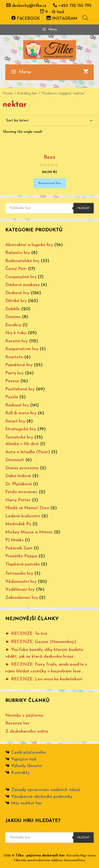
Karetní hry (16, 341)
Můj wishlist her (27, 803)
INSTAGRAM (62, 19)
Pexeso (12, 381)
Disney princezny (22, 468)
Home (8, 93)
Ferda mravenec (21, 492)
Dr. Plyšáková (18, 484)
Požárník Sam (19, 548)
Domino (13, 317)
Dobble (13, 309)
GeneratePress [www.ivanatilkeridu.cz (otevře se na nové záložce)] (74, 860)
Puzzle (12, 397)
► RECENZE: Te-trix (26, 634)
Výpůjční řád (24, 759)
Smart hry (15, 421)
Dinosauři (15, 460)
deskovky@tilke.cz (29, 6)
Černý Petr (16, 269)
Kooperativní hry (22, 349)
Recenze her (17, 723)
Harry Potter (18, 500)
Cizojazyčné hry (21, 277)
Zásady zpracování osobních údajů (46, 790)
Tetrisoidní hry (19, 573)
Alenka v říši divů (22, 444)
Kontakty (20, 773)
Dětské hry (16, 301)
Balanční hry (18, 253)
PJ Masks (14, 540)
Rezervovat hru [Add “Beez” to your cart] (50, 183)
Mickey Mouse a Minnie (29, 532)
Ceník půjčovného (29, 752)
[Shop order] (49, 121)
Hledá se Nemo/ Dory (27, 508)
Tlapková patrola (22, 564)
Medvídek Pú (18, 524)
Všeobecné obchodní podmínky (42, 797)
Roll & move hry (21, 413)
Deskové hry (17, 293)
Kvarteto (14, 357)
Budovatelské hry (22, 261)
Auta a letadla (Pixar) (28, 452)
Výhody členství (26, 766)
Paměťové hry (19, 365)
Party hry (14, 373)
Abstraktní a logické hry (29, 245)
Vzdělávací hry (20, 589)
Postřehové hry (20, 389)
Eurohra (13, 325)
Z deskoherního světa (27, 731)
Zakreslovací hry (22, 598)
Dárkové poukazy (22, 285)
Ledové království (23, 516)
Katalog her (27, 93)
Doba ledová (18, 476)
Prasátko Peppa (21, 556)
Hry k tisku (16, 333)
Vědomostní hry (21, 582)
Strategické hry (21, 429)
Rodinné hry (17, 405)
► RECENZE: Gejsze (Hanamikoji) (41, 642)
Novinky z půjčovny (24, 715)
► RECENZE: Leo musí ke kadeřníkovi (44, 679)
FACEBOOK (26, 19)
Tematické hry (19, 437)
